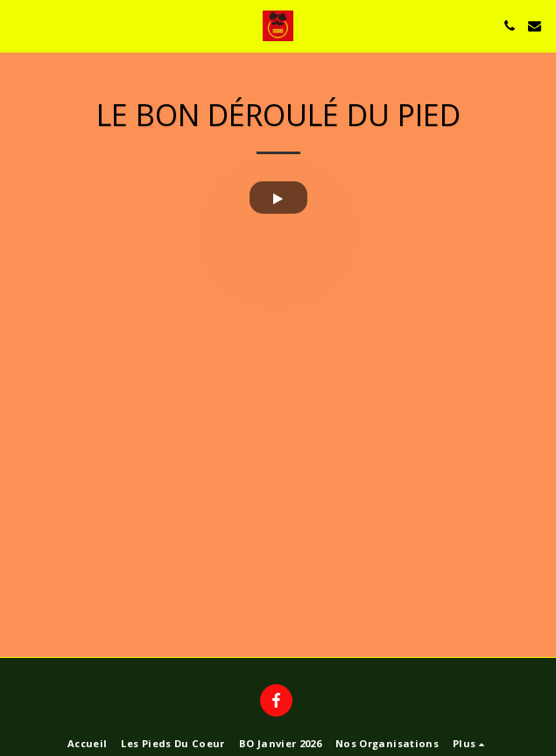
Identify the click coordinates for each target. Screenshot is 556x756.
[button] (19, 25)
